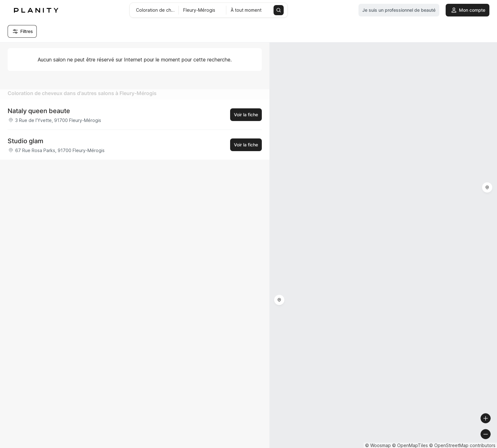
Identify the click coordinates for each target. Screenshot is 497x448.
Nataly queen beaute (39, 111)
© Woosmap (378, 445)
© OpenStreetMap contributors (462, 445)
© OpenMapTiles (410, 445)
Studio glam (26, 141)
